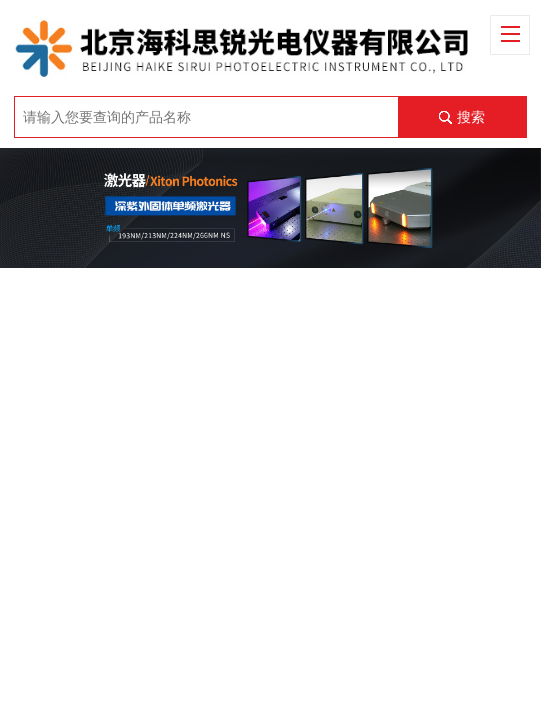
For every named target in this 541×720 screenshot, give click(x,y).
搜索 (471, 117)
